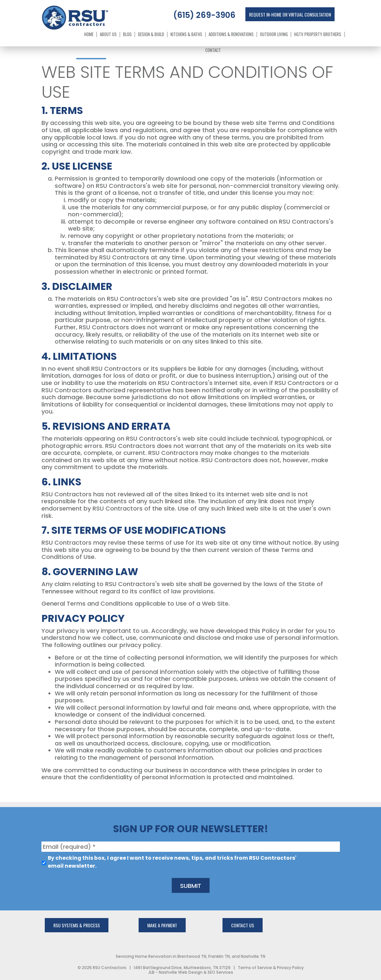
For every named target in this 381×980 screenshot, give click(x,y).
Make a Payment (162, 925)
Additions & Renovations (231, 34)
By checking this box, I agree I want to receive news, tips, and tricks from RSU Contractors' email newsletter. (172, 862)
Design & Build (151, 34)
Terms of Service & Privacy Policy (271, 968)
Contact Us (243, 925)
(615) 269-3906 (204, 15)
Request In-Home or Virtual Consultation (290, 14)
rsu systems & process (77, 925)
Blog (127, 34)
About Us (108, 34)
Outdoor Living (274, 34)
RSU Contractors (110, 968)
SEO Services (220, 972)
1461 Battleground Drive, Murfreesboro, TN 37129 (182, 968)
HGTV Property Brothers (318, 34)
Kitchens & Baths (186, 34)
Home (89, 34)
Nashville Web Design (181, 972)
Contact (213, 50)
